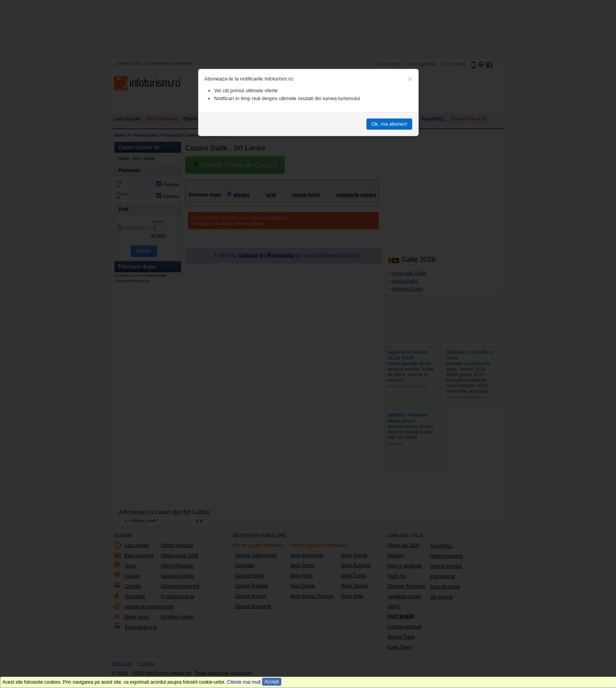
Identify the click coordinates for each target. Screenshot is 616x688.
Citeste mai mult (244, 682)
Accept (272, 682)
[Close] (410, 79)
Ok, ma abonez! (389, 124)
